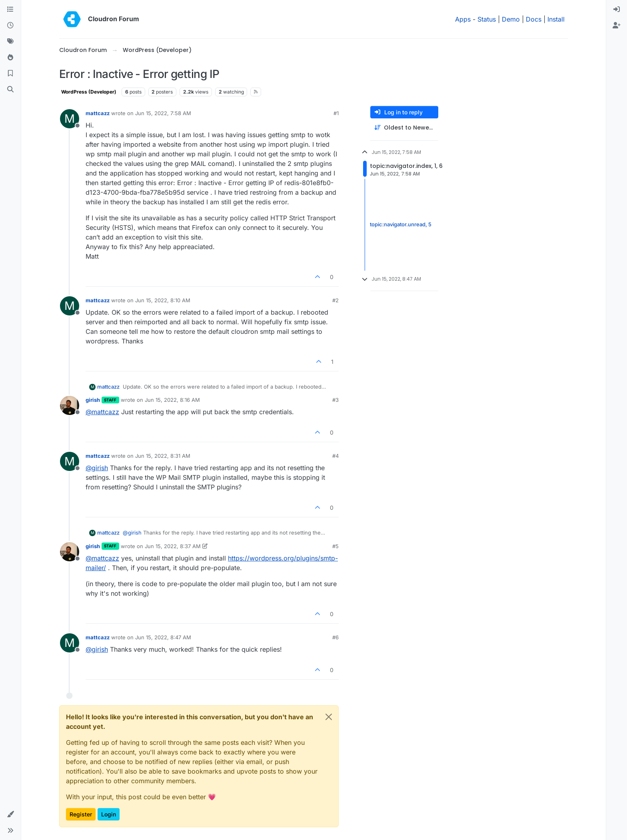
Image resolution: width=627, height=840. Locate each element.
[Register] (617, 26)
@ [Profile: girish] (97, 468)
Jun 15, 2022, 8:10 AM (163, 300)
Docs (534, 19)
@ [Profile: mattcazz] (102, 412)
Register (81, 814)
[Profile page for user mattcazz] (70, 119)
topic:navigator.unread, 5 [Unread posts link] (401, 225)
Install (556, 19)
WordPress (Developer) (89, 92)
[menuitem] (617, 10)
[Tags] (10, 42)
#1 (336, 113)
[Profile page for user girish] (70, 405)
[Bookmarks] (10, 74)
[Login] (617, 10)
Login (109, 814)
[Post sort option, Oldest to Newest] (404, 128)
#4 (335, 456)
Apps (463, 19)
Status (487, 19)
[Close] (329, 717)
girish (93, 400)
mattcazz (98, 113)
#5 (335, 546)
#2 (335, 300)
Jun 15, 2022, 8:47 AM (163, 637)
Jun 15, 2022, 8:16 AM (172, 400)
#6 (335, 637)
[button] (10, 814)
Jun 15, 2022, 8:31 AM (163, 456)
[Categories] (10, 10)
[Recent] (10, 26)
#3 (335, 400)
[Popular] (10, 58)
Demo (511, 19)
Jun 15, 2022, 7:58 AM (163, 113)
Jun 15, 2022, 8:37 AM (173, 546)
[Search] (10, 90)
